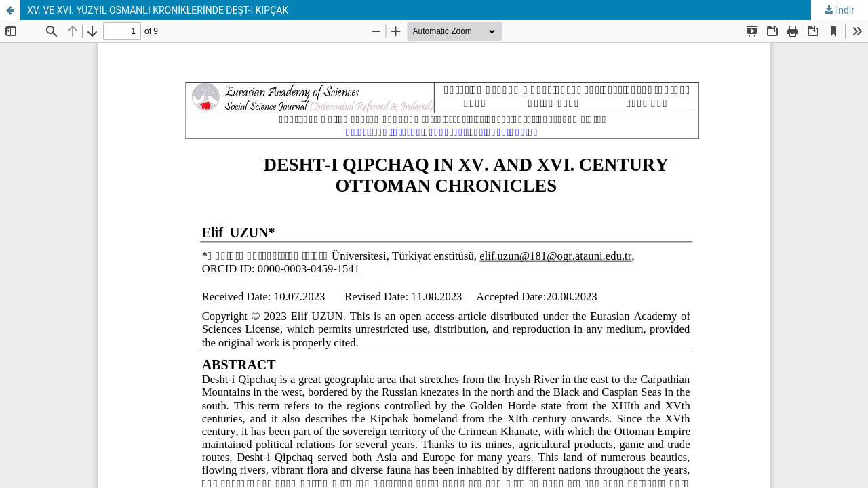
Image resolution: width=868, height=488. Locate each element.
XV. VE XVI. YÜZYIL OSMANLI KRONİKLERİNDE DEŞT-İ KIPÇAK (158, 10)
